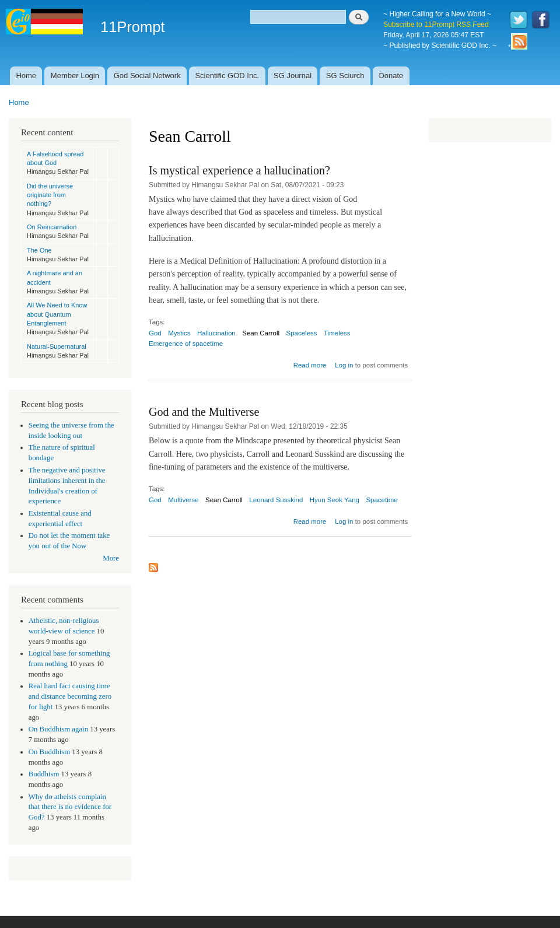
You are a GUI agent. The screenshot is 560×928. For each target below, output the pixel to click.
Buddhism (44, 774)
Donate (391, 76)
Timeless (337, 333)
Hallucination (216, 333)
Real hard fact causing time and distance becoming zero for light (70, 696)
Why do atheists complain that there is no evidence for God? (70, 807)
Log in (344, 365)
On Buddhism (49, 752)
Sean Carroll (261, 333)
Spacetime (381, 500)
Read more (310, 365)
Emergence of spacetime (186, 344)
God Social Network (147, 76)
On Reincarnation (52, 227)
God (155, 333)
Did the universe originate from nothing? (50, 195)
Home (26, 76)
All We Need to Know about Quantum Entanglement (57, 314)
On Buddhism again (58, 729)
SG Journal (293, 76)
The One (39, 250)
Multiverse (183, 500)
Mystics (179, 333)
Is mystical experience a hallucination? (239, 170)
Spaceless (302, 333)
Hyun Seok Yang (335, 500)
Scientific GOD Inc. (227, 76)
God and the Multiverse (204, 412)
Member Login (75, 76)
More (111, 558)
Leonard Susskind (276, 500)
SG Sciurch (345, 76)
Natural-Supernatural (57, 346)
